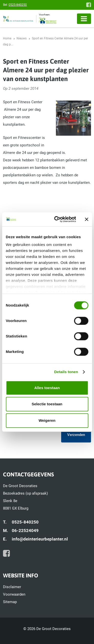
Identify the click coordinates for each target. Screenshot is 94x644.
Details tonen (66, 372)
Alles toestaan (47, 388)
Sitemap (10, 602)
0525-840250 (18, 5)
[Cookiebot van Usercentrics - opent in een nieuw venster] (57, 219)
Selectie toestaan (47, 404)
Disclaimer (12, 587)
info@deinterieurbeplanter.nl (40, 539)
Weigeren (47, 420)
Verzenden (76, 435)
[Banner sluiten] (86, 219)
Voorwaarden (14, 594)
